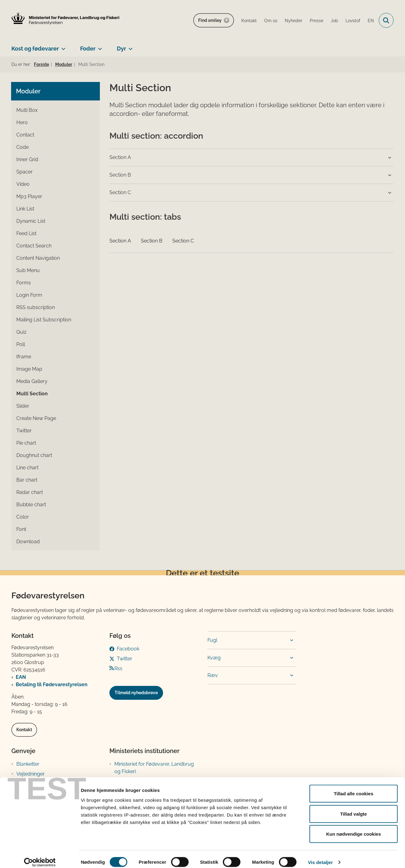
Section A (120, 241)
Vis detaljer (320, 856)
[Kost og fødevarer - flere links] (62, 46)
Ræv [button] (213, 675)
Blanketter (28, 764)
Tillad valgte (354, 807)
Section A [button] (120, 157)
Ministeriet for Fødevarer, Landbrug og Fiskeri (154, 768)
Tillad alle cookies (354, 787)
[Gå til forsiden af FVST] (65, 18)
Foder (88, 49)
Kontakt (24, 730)
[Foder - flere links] (99, 46)
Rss (118, 668)
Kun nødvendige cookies (354, 827)
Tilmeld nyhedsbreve (136, 693)
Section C (183, 241)
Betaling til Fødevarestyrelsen (52, 685)
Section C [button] (120, 192)
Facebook (128, 649)
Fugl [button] (212, 640)
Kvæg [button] (214, 658)
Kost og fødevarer (35, 49)
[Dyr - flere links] (129, 46)
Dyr (121, 49)
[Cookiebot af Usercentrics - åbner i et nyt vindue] (40, 856)
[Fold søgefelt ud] (386, 20)
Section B (152, 241)
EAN (21, 677)
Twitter (125, 659)
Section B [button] (120, 175)
